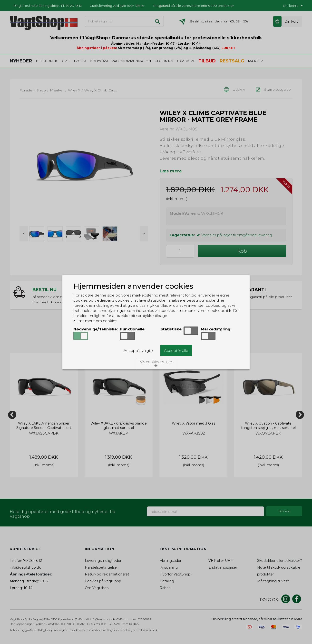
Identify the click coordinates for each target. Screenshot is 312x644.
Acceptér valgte (138, 351)
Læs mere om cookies (95, 321)
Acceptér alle (176, 351)
